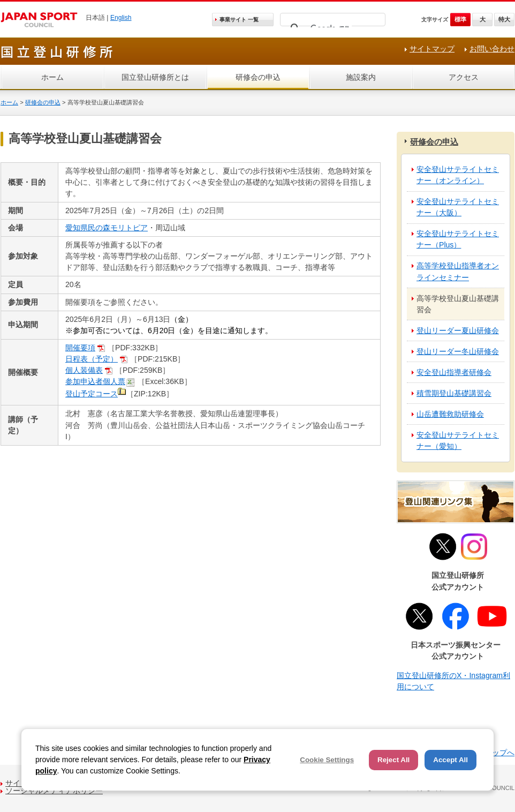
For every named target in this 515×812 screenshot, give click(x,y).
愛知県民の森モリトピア (107, 228)
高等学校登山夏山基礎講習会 (458, 304)
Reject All (393, 760)
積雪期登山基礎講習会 (454, 393)
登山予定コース (92, 394)
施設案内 (361, 77)
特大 (504, 19)
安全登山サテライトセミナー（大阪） (458, 207)
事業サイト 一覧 (239, 20)
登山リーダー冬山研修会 (458, 351)
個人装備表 (84, 370)
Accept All (450, 760)
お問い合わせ (492, 49)
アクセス (464, 77)
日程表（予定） (92, 359)
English (121, 18)
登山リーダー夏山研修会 (458, 330)
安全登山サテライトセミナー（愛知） (458, 441)
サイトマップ (432, 49)
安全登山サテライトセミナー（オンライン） (458, 175)
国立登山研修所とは (155, 77)
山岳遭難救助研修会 (450, 414)
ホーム (52, 77)
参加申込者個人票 (95, 381)
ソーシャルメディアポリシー (54, 791)
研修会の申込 (258, 77)
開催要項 (80, 348)
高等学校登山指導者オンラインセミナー (458, 271)
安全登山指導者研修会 (454, 372)
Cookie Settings (327, 760)
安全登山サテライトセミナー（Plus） (458, 239)
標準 (460, 19)
